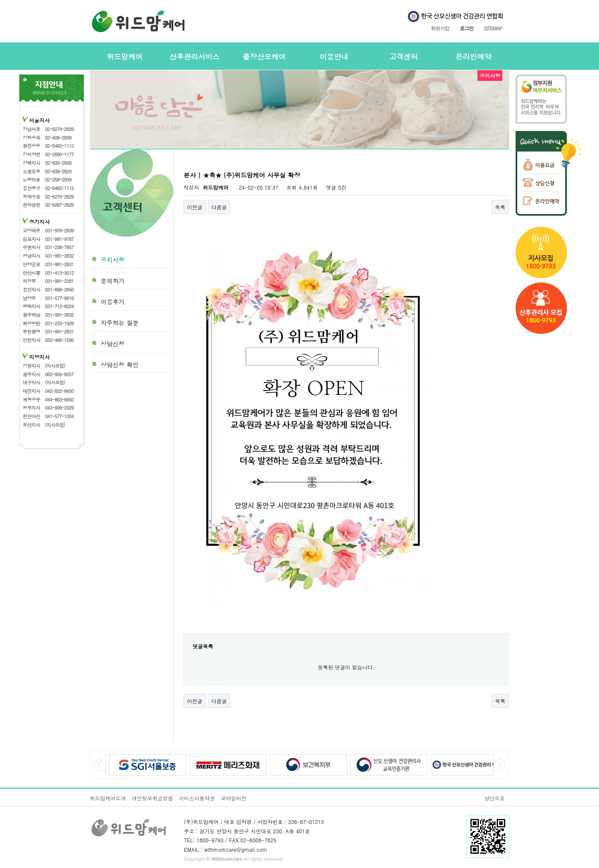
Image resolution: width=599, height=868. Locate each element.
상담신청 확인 (120, 365)
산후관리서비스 (194, 56)
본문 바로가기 (0, 0)
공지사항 (113, 260)
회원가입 (440, 28)
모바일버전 (234, 798)
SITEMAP (493, 28)
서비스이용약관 (197, 798)
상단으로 (495, 798)
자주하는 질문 (120, 323)
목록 (500, 207)
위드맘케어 (125, 56)
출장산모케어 (264, 56)
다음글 (219, 207)
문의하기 (113, 281)
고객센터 (404, 56)
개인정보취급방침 (152, 798)
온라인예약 (474, 56)
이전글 (195, 207)
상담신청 (113, 344)
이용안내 (334, 56)
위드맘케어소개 (108, 798)
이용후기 (113, 302)
